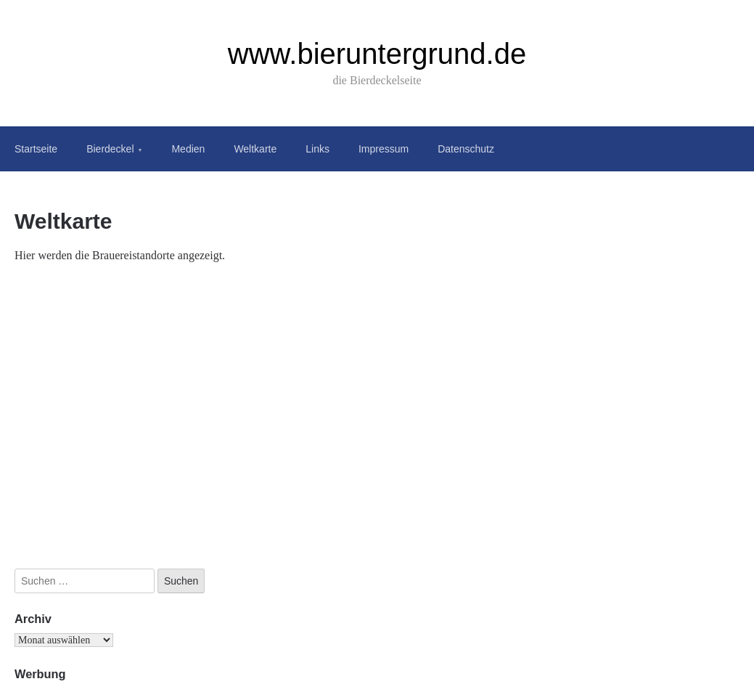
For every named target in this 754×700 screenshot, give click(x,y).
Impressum (384, 149)
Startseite (36, 149)
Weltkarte (255, 149)
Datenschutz (466, 149)
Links (317, 149)
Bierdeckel (110, 149)
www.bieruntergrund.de (377, 54)
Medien (188, 149)
